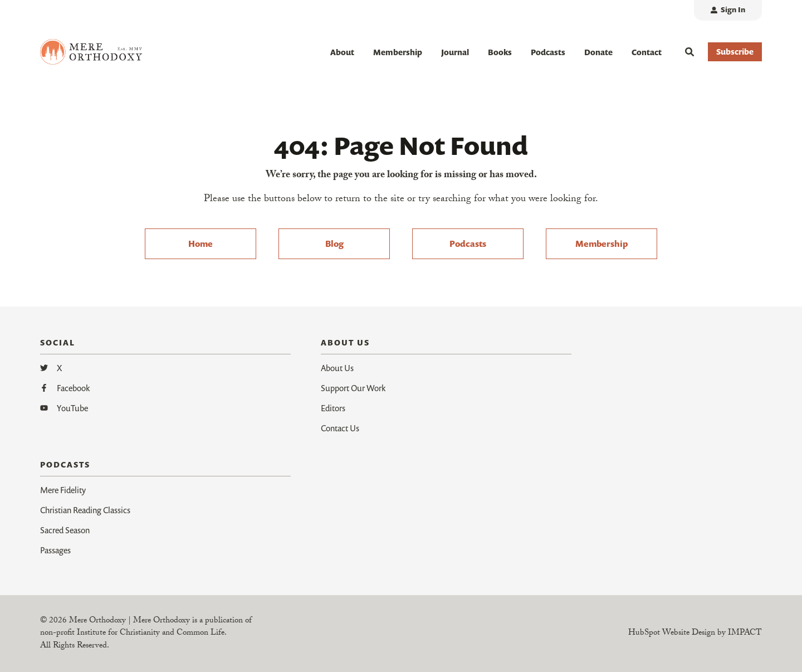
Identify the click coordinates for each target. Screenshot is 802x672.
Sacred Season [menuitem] (65, 530)
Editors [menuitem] (333, 408)
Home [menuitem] (200, 244)
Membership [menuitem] (601, 244)
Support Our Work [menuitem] (353, 388)
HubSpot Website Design (672, 634)
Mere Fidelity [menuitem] (63, 490)
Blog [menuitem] (334, 244)
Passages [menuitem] (55, 550)
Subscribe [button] (735, 52)
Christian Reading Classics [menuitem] (85, 510)
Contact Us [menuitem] (340, 428)
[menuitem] (728, 10)
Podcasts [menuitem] (468, 244)
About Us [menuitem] (337, 368)
